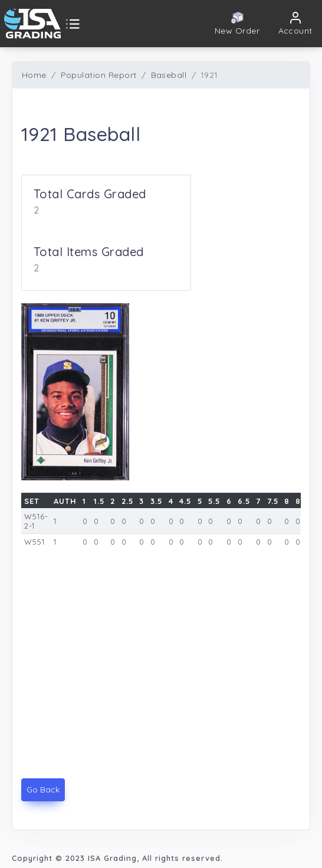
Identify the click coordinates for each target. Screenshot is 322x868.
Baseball (169, 75)
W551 (34, 542)
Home (34, 75)
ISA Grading (112, 858)
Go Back (43, 790)
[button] (296, 24)
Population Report (99, 75)
